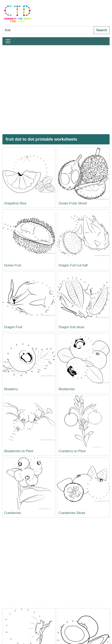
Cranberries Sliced (72, 513)
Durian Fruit (13, 265)
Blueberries (67, 389)
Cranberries (13, 513)
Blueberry (11, 389)
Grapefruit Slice (15, 203)
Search (102, 30)
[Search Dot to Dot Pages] (48, 30)
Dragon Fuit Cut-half (73, 265)
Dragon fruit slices (72, 327)
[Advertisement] (43, 90)
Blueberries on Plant (19, 451)
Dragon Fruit (13, 327)
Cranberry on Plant (72, 451)
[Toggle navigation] (8, 41)
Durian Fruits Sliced (73, 203)
